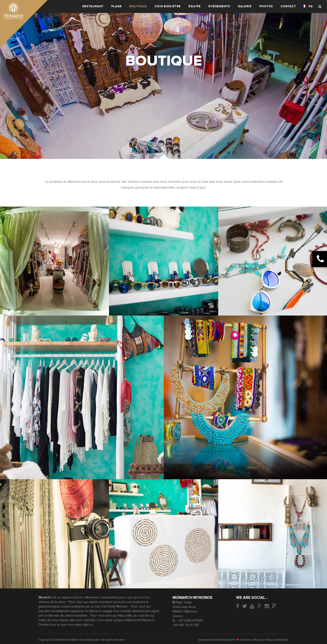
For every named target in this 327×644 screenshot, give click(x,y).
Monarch (45, 597)
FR (308, 7)
